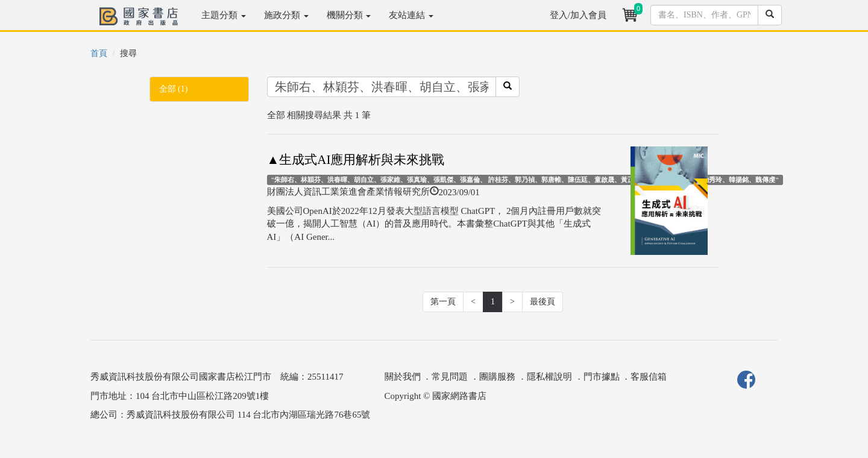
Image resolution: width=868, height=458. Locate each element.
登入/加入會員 (578, 15)
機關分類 (349, 15)
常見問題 (450, 377)
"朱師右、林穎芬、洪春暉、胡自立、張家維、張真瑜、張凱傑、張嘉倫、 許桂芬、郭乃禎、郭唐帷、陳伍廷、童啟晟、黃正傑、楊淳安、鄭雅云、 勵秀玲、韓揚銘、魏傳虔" (525, 180)
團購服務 (497, 377)
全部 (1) (174, 89)
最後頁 (542, 302)
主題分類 (224, 15)
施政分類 (286, 15)
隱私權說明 (549, 377)
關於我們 (403, 377)
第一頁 (443, 302)
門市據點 (602, 377)
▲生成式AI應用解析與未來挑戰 (356, 160)
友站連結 (411, 15)
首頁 (99, 53)
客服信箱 (649, 377)
